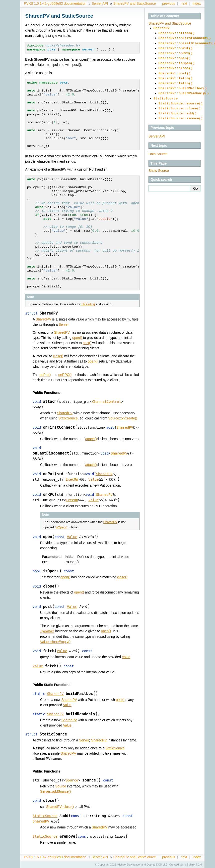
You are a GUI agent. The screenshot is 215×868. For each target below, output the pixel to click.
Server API (100, 3)
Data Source (158, 144)
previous (169, 3)
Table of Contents (165, 16)
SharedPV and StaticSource (135, 3)
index (197, 3)
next (184, 3)
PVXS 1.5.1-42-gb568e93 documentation (55, 3)
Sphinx (191, 864)
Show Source (159, 161)
